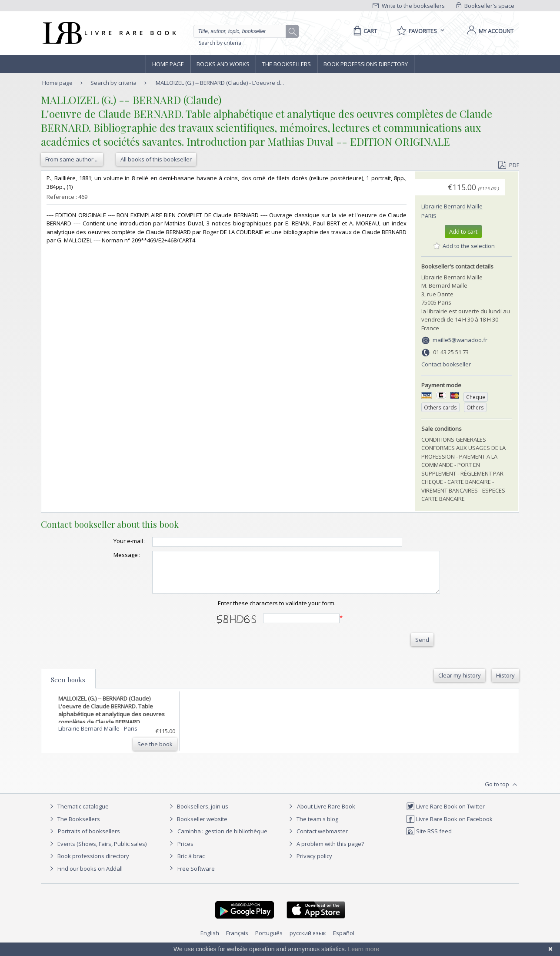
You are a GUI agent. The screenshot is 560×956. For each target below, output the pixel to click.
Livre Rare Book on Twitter (445, 814)
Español (344, 941)
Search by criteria (220, 43)
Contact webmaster (317, 839)
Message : (110, 555)
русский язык (308, 941)
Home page (168, 64)
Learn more (363, 949)
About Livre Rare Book (326, 814)
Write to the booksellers (409, 6)
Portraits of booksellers (89, 839)
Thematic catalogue (78, 814)
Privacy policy (309, 864)
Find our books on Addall (85, 876)
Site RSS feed (429, 839)
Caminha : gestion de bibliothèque (222, 839)
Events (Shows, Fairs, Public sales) (97, 852)
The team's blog (312, 827)
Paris (429, 216)
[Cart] (364, 31)
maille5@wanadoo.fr (460, 340)
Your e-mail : (112, 541)
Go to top (502, 792)
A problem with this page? (325, 852)
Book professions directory (366, 64)
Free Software (196, 876)
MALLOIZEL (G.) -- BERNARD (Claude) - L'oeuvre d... (220, 83)
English (210, 941)
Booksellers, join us (198, 814)
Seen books (68, 688)
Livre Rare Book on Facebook (449, 827)
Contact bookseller (446, 364)
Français (237, 941)
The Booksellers (287, 64)
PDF (509, 165)
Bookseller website (197, 827)
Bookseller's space (485, 6)
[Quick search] (243, 31)
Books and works (223, 64)
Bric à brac (191, 864)
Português (269, 941)
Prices (185, 852)
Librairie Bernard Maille (452, 206)
